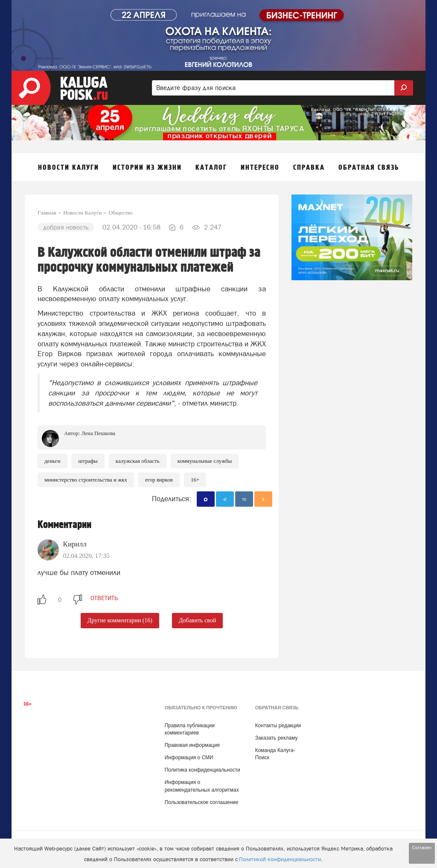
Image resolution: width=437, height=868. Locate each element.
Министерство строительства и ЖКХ (86, 480)
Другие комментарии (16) (120, 620)
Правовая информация (192, 745)
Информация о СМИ (189, 758)
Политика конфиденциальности (202, 770)
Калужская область (138, 461)
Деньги (52, 461)
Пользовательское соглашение (202, 802)
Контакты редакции (278, 726)
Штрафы (88, 461)
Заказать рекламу (277, 738)
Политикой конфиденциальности (280, 859)
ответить (104, 598)
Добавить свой (197, 620)
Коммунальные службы (205, 461)
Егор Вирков (159, 480)
